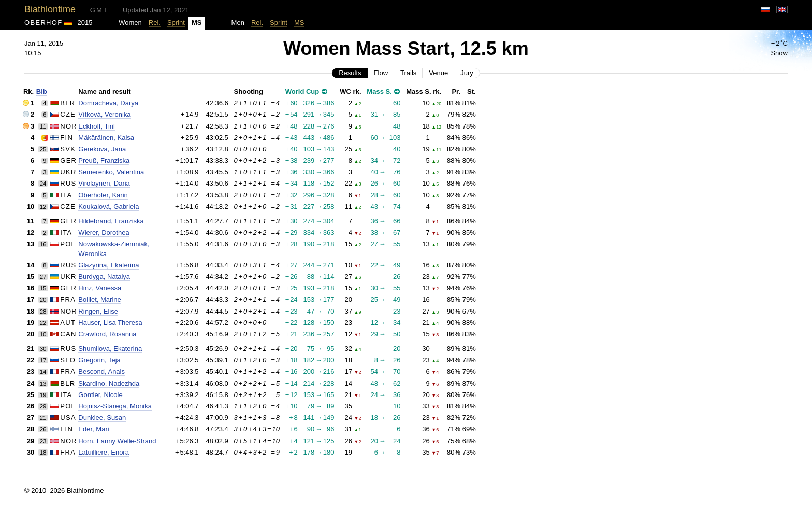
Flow (381, 73)
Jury (467, 73)
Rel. (155, 23)
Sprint (176, 23)
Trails (408, 73)
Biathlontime (50, 9)
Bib (42, 91)
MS (299, 23)
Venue (438, 73)
